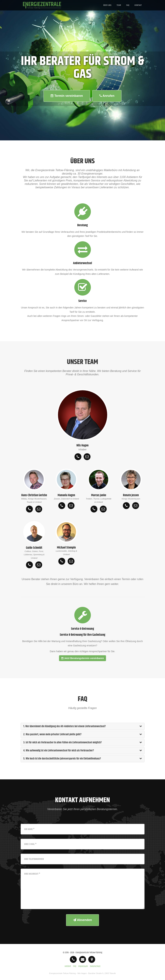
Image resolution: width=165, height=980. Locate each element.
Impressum (83, 966)
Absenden (82, 920)
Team (119, 9)
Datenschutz (95, 966)
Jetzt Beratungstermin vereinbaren (83, 658)
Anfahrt (68, 966)
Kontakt (138, 9)
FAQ (128, 9)
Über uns (107, 9)
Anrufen (107, 96)
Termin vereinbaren (67, 96)
